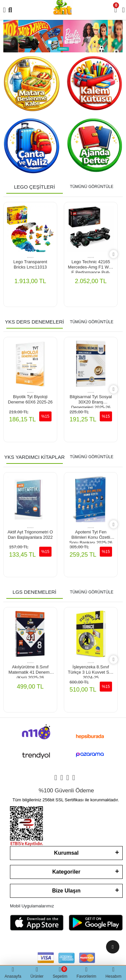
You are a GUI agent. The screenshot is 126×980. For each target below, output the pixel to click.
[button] (10, 36)
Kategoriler (66, 872)
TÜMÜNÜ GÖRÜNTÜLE (92, 187)
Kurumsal (66, 853)
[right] (114, 254)
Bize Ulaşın (66, 891)
